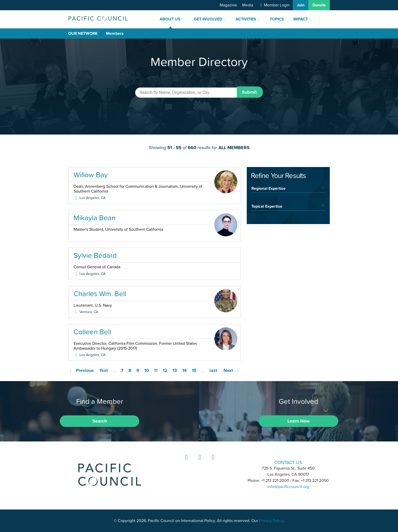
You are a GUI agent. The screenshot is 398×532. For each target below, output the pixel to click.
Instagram (199, 462)
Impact (301, 19)
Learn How (298, 421)
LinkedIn (186, 462)
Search (100, 421)
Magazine (228, 5)
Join (301, 5)
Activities (246, 19)
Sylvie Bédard (95, 255)
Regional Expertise (268, 188)
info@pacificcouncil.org (288, 487)
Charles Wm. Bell (100, 294)
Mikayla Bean (95, 218)
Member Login (277, 5)
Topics (277, 19)
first (104, 370)
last (213, 370)
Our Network (83, 34)
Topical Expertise (267, 206)
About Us (170, 19)
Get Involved (208, 19)
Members (115, 34)
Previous (85, 370)
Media (248, 5)
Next (228, 370)
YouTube (212, 462)
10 (147, 370)
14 (184, 370)
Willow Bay (91, 175)
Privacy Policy (271, 521)
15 (194, 370)
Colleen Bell (92, 332)
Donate (319, 5)
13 (175, 370)
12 (165, 370)
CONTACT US (288, 462)
